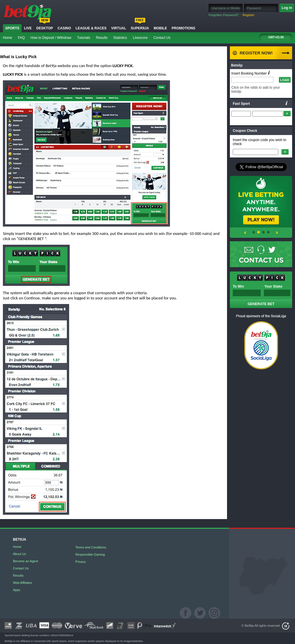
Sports (12, 28)
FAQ (21, 38)
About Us (19, 554)
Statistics (120, 38)
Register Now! (256, 53)
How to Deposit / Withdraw (51, 38)
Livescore (140, 38)
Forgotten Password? (224, 15)
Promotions (184, 28)
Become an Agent (25, 561)
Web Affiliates (22, 583)
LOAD (285, 80)
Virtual (119, 28)
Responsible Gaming (90, 554)
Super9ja (140, 28)
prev (245, 234)
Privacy (81, 562)
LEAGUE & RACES (91, 28)
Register (248, 15)
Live (28, 28)
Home (7, 38)
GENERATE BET (261, 304)
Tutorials (84, 38)
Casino (64, 28)
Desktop (45, 28)
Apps (17, 590)
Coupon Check (245, 131)
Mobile (160, 28)
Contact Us (162, 38)
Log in (287, 8)
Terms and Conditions (91, 547)
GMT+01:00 (276, 37)
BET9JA (20, 540)
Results (102, 38)
